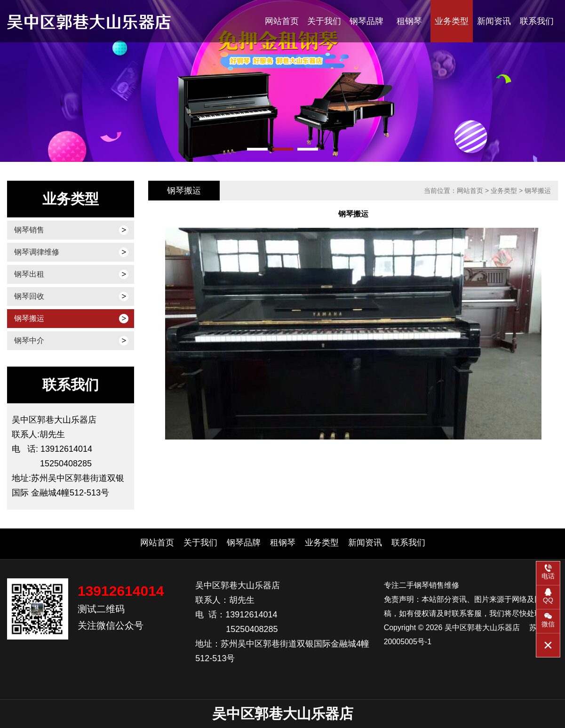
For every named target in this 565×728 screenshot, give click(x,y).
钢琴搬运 (29, 318)
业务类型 (452, 21)
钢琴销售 (29, 230)
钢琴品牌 (366, 21)
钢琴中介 (29, 340)
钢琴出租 (29, 274)
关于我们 (324, 21)
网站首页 (282, 21)
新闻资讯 (494, 21)
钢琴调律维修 (37, 252)
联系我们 (537, 21)
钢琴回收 (29, 296)
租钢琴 (409, 21)
